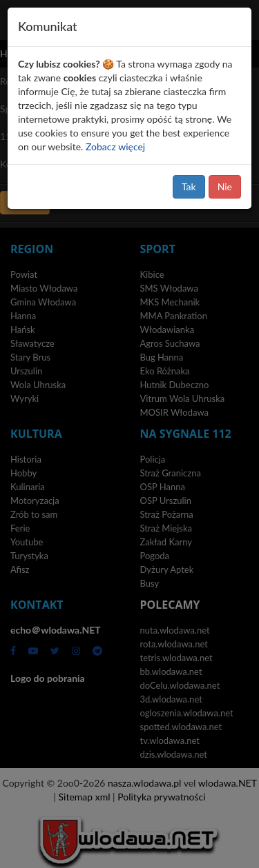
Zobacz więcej (115, 147)
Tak (189, 186)
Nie (225, 186)
